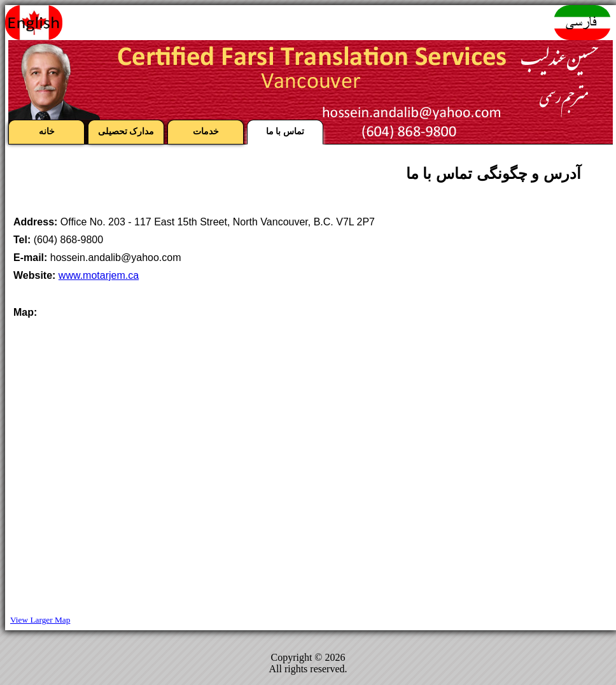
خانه (47, 131)
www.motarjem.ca (99, 275)
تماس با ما (285, 131)
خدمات (206, 131)
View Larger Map (40, 620)
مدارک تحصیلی (126, 131)
